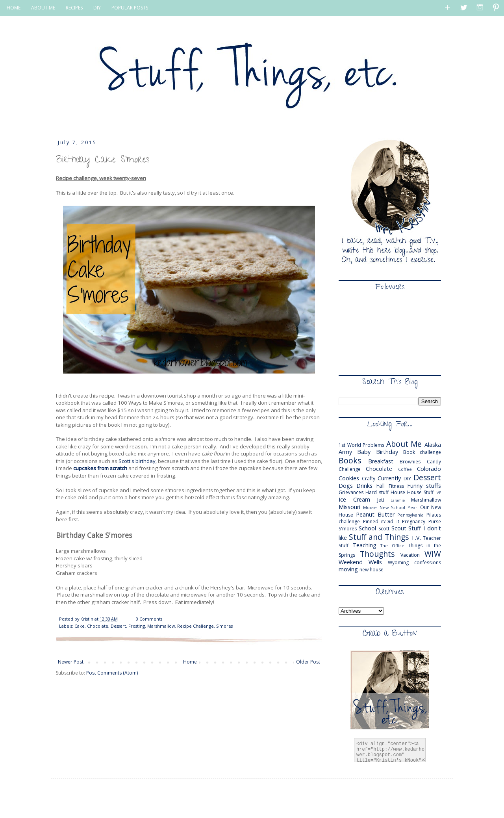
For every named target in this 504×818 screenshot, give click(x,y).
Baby (364, 452)
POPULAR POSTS (130, 8)
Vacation (410, 555)
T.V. (416, 538)
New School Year (399, 507)
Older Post (308, 662)
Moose (370, 507)
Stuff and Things (379, 537)
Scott (384, 529)
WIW (433, 554)
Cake (80, 626)
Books (350, 460)
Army (345, 452)
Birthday (387, 452)
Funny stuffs (424, 486)
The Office (392, 546)
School (367, 528)
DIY (97, 8)
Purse (435, 521)
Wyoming (398, 562)
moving (348, 569)
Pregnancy (414, 521)
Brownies (410, 462)
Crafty (369, 479)
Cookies (349, 478)
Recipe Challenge (195, 626)
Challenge (350, 469)
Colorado (429, 469)
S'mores (224, 626)
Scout (399, 528)
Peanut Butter (375, 514)
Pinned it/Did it (381, 521)
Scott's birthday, (138, 461)
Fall (380, 486)
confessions (428, 562)
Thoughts (377, 554)
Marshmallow (161, 626)
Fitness (396, 486)
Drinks (364, 486)
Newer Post (71, 662)
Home (190, 662)
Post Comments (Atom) (112, 673)
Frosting (137, 626)
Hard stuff (377, 492)
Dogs (346, 486)
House (398, 492)
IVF (438, 493)
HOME (14, 8)
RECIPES (74, 8)
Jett (381, 500)
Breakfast (381, 461)
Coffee (405, 469)
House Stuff (420, 492)
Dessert (118, 626)
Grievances (351, 492)
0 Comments (149, 619)
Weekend (351, 562)
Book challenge (422, 452)
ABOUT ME (43, 8)
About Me (404, 444)
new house (372, 570)
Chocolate (98, 626)
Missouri (349, 507)
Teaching (364, 545)
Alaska (433, 445)
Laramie (398, 500)
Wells (375, 562)
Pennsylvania (410, 515)
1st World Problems (361, 445)
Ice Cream (354, 499)
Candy (434, 462)
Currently (389, 478)
